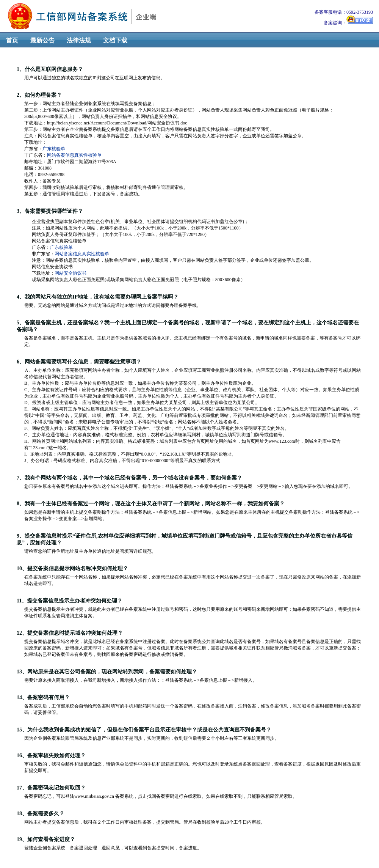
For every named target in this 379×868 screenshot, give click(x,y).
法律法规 (79, 40)
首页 (12, 40)
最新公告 (42, 40)
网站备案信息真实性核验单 (74, 155)
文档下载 (115, 40)
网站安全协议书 (70, 273)
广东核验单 (54, 149)
